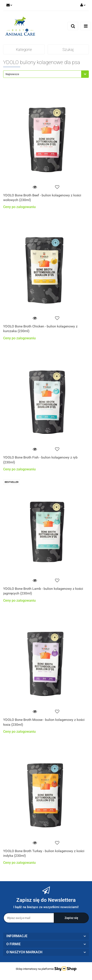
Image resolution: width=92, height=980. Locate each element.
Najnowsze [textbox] (12, 74)
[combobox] (46, 74)
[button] (46, 936)
